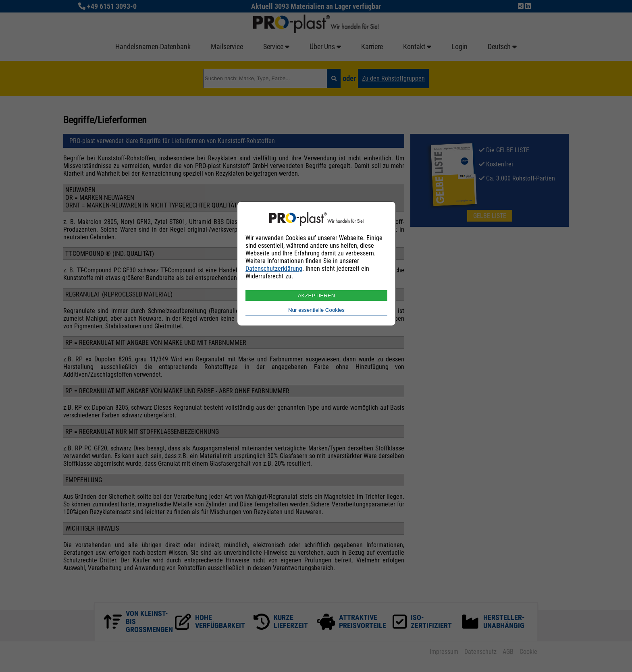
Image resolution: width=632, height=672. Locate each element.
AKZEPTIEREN (317, 296)
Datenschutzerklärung (274, 269)
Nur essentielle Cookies (316, 310)
